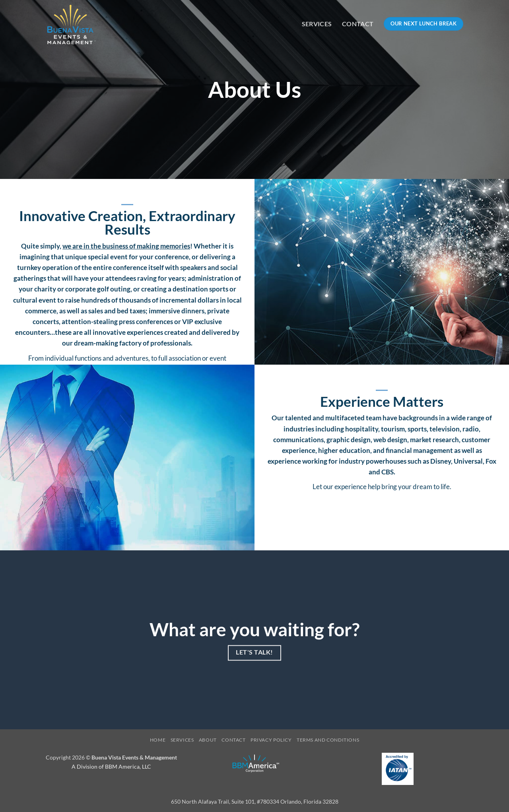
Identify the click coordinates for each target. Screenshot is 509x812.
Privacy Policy (271, 740)
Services (317, 24)
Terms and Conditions (328, 740)
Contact (358, 24)
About (208, 740)
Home (158, 740)
